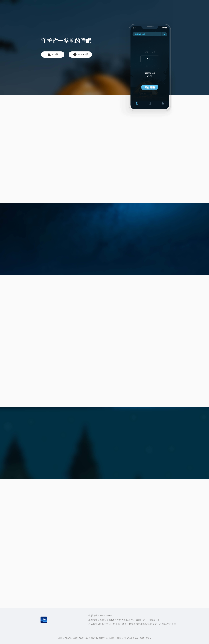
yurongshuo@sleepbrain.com (145, 620)
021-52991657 (107, 616)
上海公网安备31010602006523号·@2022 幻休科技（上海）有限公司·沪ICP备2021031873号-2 (104, 638)
